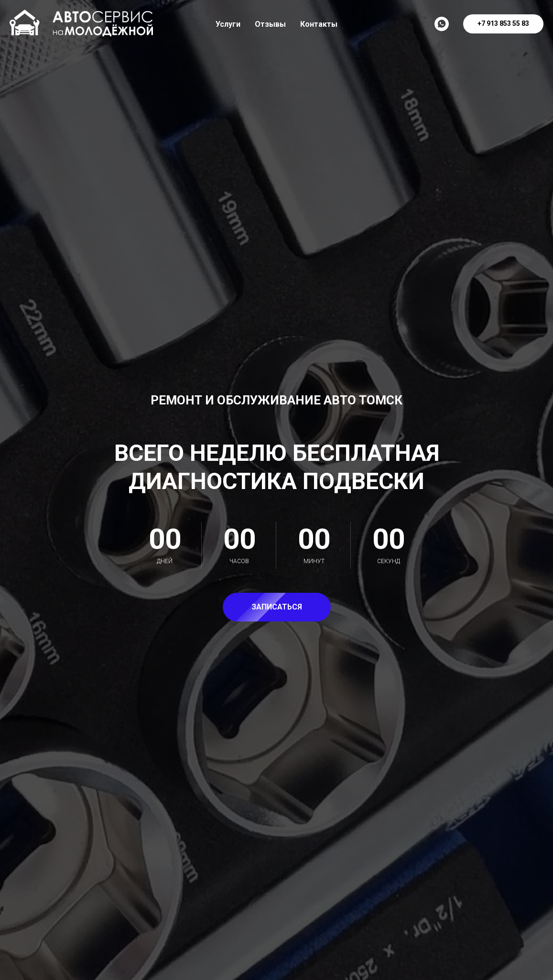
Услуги (228, 24)
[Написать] (442, 24)
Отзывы (270, 24)
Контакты (319, 24)
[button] (277, 607)
